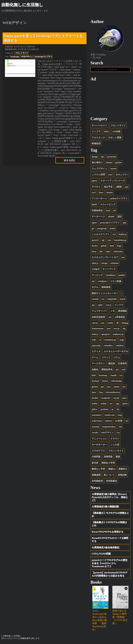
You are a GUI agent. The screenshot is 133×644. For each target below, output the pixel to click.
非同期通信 (112, 482)
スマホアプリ (98, 452)
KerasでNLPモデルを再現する (108, 533)
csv (121, 376)
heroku (110, 193)
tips (103, 157)
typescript (96, 346)
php (124, 223)
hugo (119, 247)
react (110, 175)
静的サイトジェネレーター (105, 294)
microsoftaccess (113, 393)
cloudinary (111, 276)
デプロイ (96, 188)
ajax (127, 188)
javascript (112, 157)
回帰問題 (108, 458)
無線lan (112, 470)
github (104, 247)
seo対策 (119, 422)
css (103, 300)
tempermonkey (109, 428)
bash (108, 211)
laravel (113, 169)
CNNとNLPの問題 (101, 555)
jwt (124, 388)
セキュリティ (122, 175)
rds (118, 410)
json (109, 329)
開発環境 (106, 288)
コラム (117, 358)
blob (94, 376)
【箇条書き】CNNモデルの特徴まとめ (109, 525)
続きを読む (70, 160)
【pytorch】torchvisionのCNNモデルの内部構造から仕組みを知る (109, 575)
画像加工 (123, 470)
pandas (122, 276)
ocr (111, 404)
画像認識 (96, 476)
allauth (111, 217)
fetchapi (95, 382)
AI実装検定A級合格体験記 (106, 548)
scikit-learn (97, 422)
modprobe (106, 399)
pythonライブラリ (119, 199)
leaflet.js (123, 235)
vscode (95, 433)
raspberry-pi (118, 335)
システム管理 (98, 175)
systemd (95, 428)
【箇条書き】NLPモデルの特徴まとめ (110, 515)
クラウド (115, 439)
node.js (95, 335)
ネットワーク (109, 270)
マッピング (97, 276)
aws (123, 258)
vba (120, 428)
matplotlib (112, 300)
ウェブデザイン (99, 169)
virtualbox (108, 346)
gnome (95, 388)
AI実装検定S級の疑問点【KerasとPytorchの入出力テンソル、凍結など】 (110, 498)
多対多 (95, 464)
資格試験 (122, 476)
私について (109, 476)
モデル (95, 288)
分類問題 (96, 458)
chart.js (95, 264)
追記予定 (108, 188)
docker (95, 247)
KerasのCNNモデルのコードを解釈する (110, 540)
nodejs (104, 404)
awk (123, 370)
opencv (125, 404)
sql (103, 241)
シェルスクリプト (101, 235)
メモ (113, 312)
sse (127, 422)
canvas (95, 324)
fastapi (104, 264)
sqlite (100, 306)
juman (117, 388)
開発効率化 (107, 370)
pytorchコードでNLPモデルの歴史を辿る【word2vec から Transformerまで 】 (110, 564)
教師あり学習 (108, 464)
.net (110, 318)
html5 (94, 205)
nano (124, 399)
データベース (98, 217)
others (107, 132)
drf (114, 211)
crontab (95, 300)
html (112, 247)
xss (118, 433)
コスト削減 (116, 282)
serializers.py (110, 341)
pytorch (95, 241)
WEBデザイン (27, 57)
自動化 (95, 370)
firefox (105, 382)
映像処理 (96, 144)
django (95, 157)
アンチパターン (99, 199)
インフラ (96, 132)
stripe (122, 341)
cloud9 (113, 376)
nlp (124, 329)
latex (94, 393)
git (93, 229)
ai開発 (119, 188)
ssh (93, 282)
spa (93, 306)
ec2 (114, 235)
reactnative (97, 416)
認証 (120, 217)
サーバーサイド (99, 126)
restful (112, 229)
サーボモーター (99, 445)
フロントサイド (22, 53)
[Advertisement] (110, 100)
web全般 (116, 132)
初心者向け (97, 163)
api (117, 370)
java (109, 388)
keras (94, 252)
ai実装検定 (120, 318)
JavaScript (15, 57)
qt (112, 410)
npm (108, 252)
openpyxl (105, 335)
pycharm (104, 410)
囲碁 (118, 458)
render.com (110, 416)
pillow (95, 410)
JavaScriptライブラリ (43, 57)
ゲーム (95, 358)
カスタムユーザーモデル (116, 352)
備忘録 (112, 364)
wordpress (102, 282)
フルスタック (98, 138)
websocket (118, 252)
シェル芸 (115, 445)
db (117, 324)
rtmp (120, 416)
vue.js (108, 306)
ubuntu (109, 163)
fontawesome (98, 329)
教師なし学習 (98, 470)
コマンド (106, 358)
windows (120, 346)
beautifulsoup (120, 241)
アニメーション (99, 439)
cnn (103, 324)
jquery (95, 182)
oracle (122, 300)
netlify (95, 404)
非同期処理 (97, 482)
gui (102, 388)
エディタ (96, 352)
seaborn (108, 422)
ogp (117, 404)
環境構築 (122, 312)
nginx (94, 223)
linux (101, 193)
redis (94, 341)
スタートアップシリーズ (113, 182)
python (118, 163)
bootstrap (103, 376)
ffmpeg (125, 324)
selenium (115, 264)
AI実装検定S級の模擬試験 (105, 507)
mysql (116, 399)
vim (109, 241)
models (95, 399)
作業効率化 (97, 211)
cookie (110, 324)
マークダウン (98, 364)
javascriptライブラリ (110, 223)
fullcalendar (117, 382)
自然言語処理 (98, 318)
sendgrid (96, 270)
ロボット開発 (115, 138)
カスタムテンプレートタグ (105, 258)
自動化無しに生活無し (22, 5)
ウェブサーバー (99, 312)
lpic (101, 252)
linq (101, 393)
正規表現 (122, 364)
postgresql (102, 229)
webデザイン (107, 433)
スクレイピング (108, 205)
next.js (117, 329)
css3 (94, 193)
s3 (100, 341)
